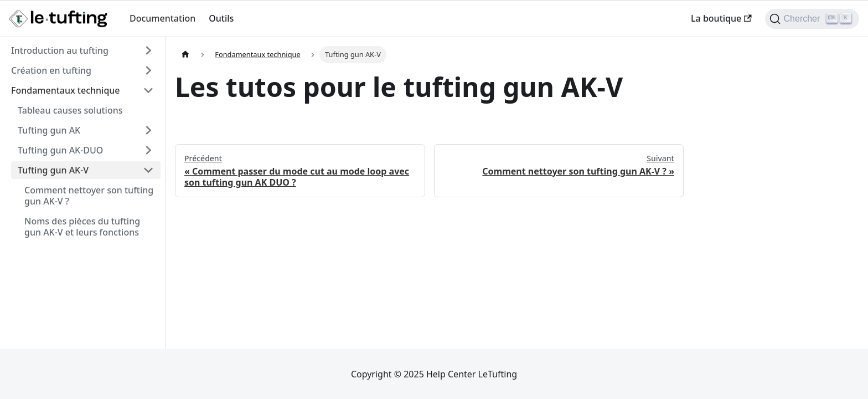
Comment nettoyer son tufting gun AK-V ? (89, 196)
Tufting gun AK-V (53, 170)
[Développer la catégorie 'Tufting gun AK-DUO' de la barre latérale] (148, 150)
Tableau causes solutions (70, 110)
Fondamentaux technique (66, 90)
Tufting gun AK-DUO (60, 150)
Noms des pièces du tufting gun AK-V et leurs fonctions (82, 227)
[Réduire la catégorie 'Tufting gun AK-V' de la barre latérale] (148, 170)
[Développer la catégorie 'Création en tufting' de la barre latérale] (148, 70)
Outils (221, 18)
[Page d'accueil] (185, 55)
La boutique (721, 18)
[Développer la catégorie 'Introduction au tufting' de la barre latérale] (148, 50)
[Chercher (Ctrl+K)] (812, 19)
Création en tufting (51, 70)
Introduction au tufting (60, 50)
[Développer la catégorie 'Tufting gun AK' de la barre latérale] (148, 130)
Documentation (162, 18)
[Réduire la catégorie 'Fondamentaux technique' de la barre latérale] (148, 90)
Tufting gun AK (49, 130)
